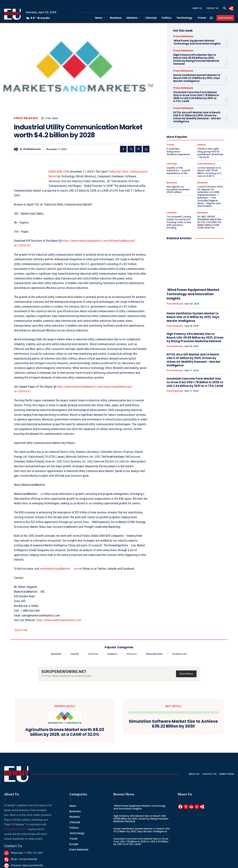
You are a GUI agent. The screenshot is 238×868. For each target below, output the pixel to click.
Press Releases (26, 118)
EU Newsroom (32, 149)
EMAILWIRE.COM (59, 171)
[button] (225, 8)
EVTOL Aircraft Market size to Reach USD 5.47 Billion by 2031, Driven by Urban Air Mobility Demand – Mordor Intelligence (197, 117)
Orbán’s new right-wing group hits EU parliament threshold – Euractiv (210, 153)
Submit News (186, 674)
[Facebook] (180, 807)
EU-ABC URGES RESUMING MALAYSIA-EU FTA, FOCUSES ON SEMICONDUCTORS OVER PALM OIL (210, 222)
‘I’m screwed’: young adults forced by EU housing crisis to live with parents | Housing (179, 222)
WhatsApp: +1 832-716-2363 (27, 853)
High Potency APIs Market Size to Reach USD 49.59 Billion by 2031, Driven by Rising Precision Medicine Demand (196, 59)
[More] (231, 8)
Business (172, 183)
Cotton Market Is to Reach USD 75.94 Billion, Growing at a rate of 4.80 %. (209, 172)
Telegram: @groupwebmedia (27, 865)
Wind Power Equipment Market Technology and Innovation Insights (197, 42)
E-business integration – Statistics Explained (178, 152)
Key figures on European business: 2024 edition (178, 189)
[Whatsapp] (197, 807)
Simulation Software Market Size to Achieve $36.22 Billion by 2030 (173, 724)
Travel (170, 145)
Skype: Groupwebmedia (24, 859)
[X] (186, 807)
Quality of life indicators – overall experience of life (178, 171)
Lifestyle (172, 164)
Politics (202, 145)
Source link (21, 630)
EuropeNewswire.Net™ (16, 829)
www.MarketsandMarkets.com (59, 569)
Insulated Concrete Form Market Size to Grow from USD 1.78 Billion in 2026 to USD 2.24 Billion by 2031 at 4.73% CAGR (196, 97)
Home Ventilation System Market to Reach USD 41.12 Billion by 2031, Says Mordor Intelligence (197, 78)
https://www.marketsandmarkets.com (59, 620)
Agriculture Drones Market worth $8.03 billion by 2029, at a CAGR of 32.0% (65, 732)
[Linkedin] (191, 807)
